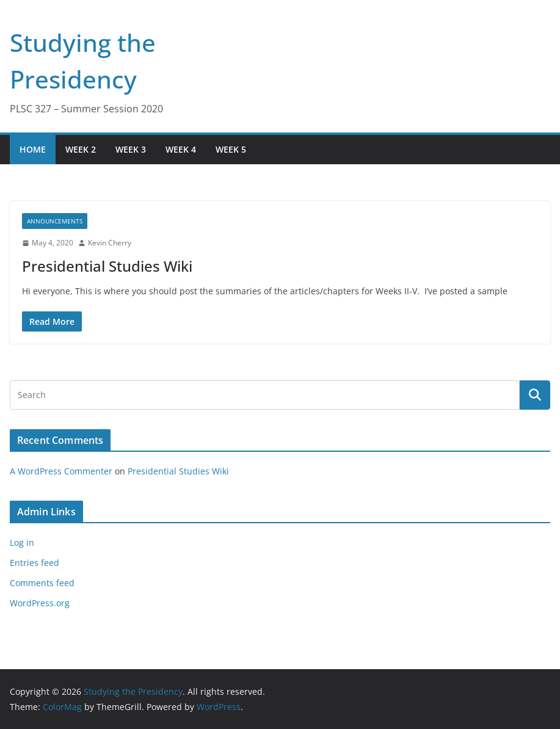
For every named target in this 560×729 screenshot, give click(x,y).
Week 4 (181, 149)
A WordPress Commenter (61, 471)
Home (33, 149)
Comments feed (42, 583)
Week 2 (81, 149)
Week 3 (131, 149)
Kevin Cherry (110, 243)
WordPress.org (40, 603)
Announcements (55, 221)
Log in (22, 542)
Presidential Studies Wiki (107, 266)
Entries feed (35, 563)
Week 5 (231, 149)
